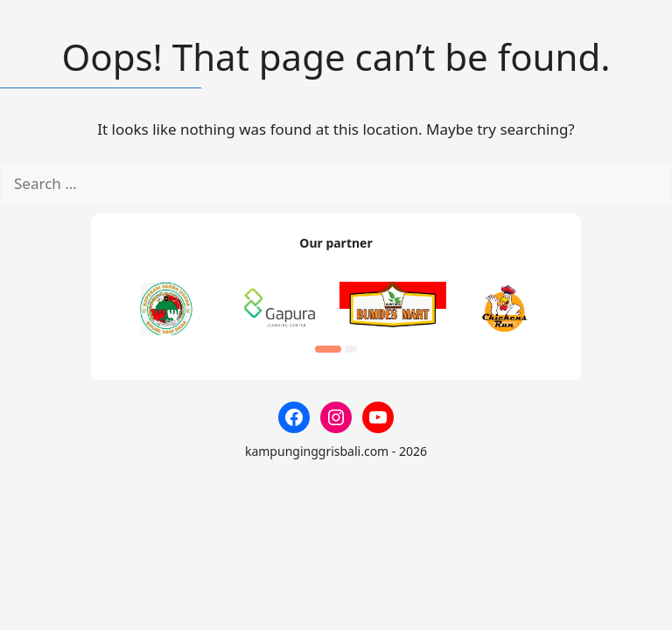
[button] (328, 349)
